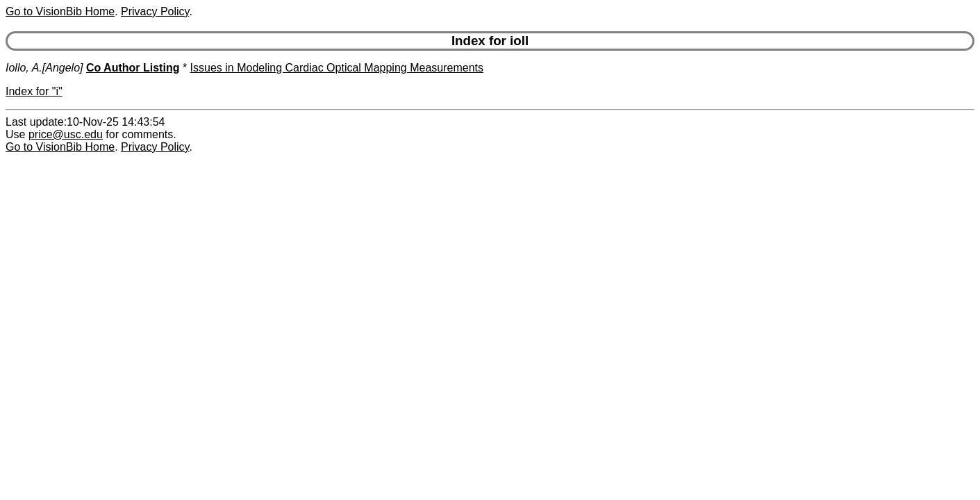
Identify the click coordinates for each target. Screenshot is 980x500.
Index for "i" (34, 91)
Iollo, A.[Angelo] (44, 68)
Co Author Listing (133, 68)
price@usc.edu (66, 134)
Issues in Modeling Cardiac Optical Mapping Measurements (337, 68)
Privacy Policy (155, 11)
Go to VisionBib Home (60, 11)
